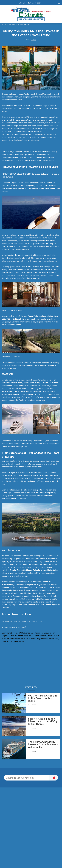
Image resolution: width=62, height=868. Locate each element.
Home (4, 25)
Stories (12, 25)
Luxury (34, 40)
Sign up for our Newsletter (31, 19)
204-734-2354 (34, 3)
